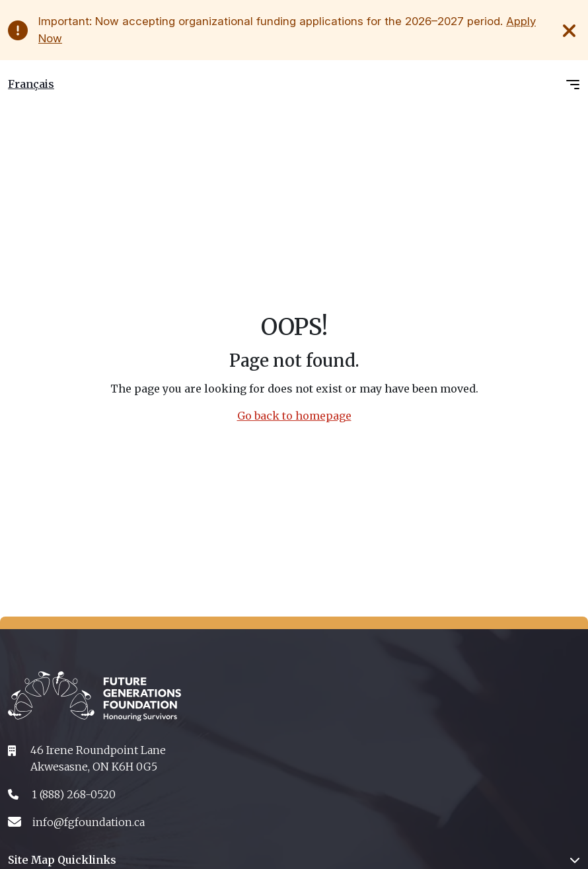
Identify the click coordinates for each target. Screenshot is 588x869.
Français (31, 84)
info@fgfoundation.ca (89, 822)
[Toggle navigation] (573, 84)
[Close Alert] (571, 30)
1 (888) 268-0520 (74, 794)
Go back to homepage (294, 416)
